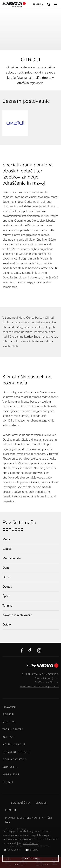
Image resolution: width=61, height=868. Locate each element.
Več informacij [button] (31, 844)
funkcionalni (12, 850)
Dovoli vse (30, 858)
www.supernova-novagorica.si (39, 686)
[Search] (49, 4)
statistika (32, 850)
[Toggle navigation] (55, 5)
